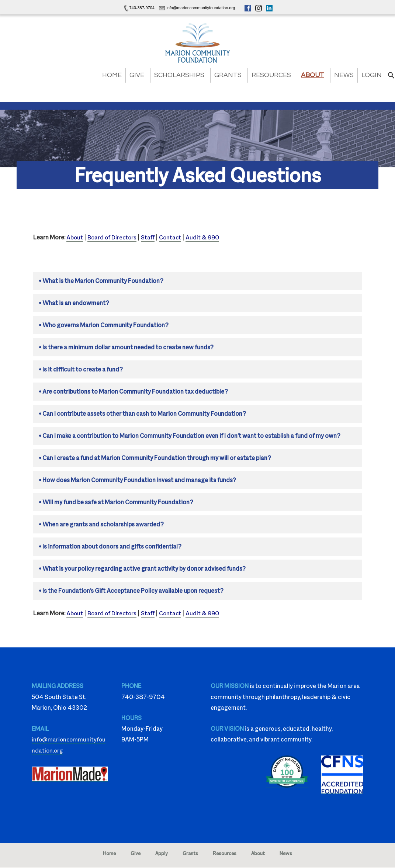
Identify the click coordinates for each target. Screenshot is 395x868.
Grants (228, 75)
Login (372, 75)
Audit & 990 (205, 237)
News (344, 75)
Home (112, 75)
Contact (172, 237)
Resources (271, 75)
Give (137, 75)
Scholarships (179, 75)
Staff (150, 237)
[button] (391, 77)
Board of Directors (113, 237)
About (313, 75)
